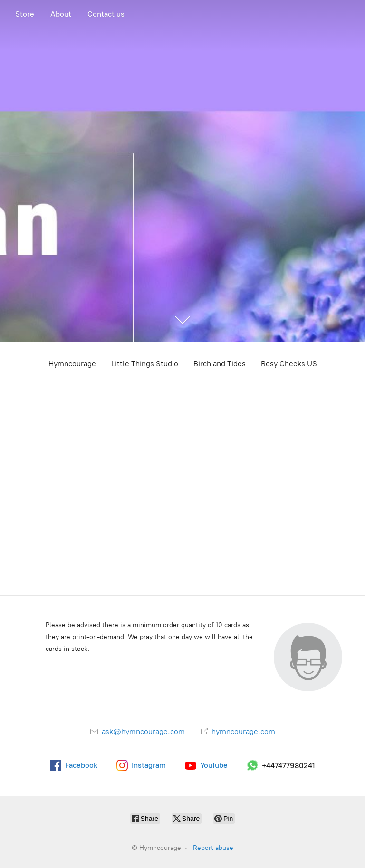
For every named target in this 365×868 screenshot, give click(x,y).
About (61, 14)
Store (25, 14)
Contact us (106, 14)
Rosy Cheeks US (289, 364)
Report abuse (213, 848)
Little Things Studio (145, 364)
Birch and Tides (220, 364)
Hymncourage (72, 364)
